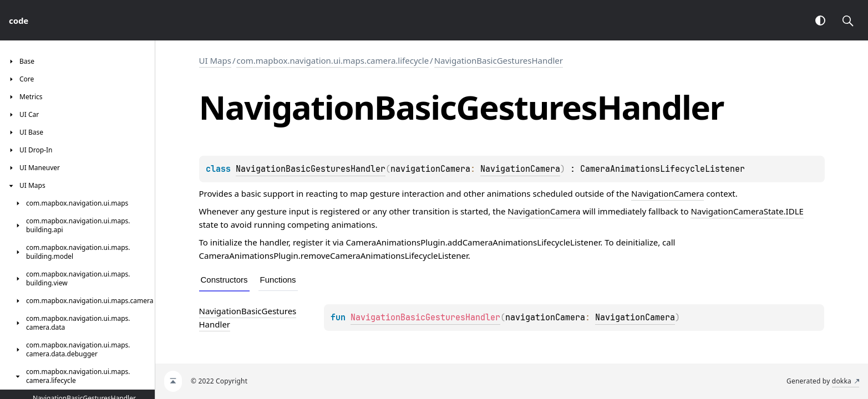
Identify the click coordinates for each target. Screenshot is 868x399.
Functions (278, 280)
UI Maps (215, 60)
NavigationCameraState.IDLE (747, 211)
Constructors (224, 280)
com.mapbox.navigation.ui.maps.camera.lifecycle (333, 60)
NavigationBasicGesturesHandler (499, 60)
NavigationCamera (520, 169)
